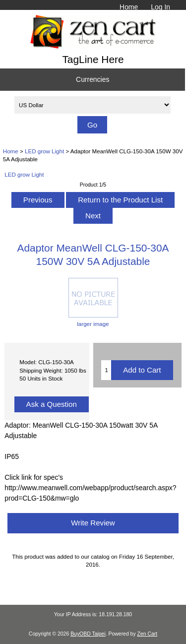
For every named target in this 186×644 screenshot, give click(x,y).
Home (129, 7)
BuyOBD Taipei (88, 634)
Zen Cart (148, 634)
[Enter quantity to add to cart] (106, 370)
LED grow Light (44, 151)
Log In (160, 7)
